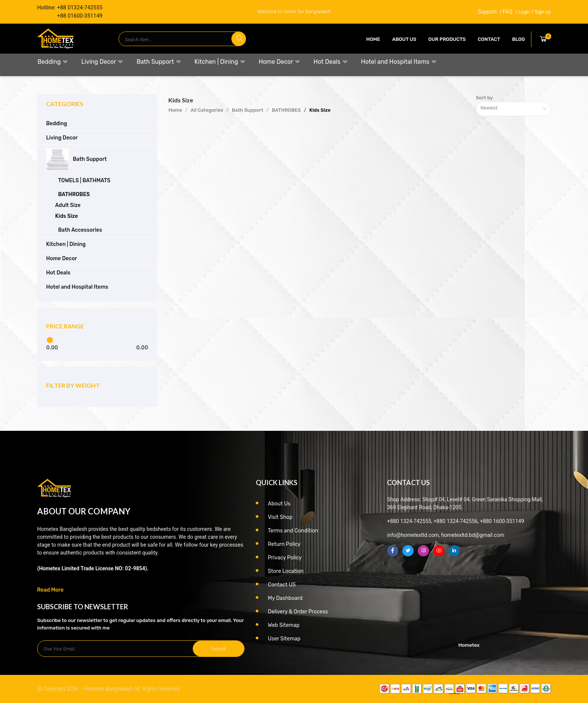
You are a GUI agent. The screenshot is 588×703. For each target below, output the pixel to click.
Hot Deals (331, 62)
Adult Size (68, 205)
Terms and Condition (293, 531)
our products (447, 39)
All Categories (207, 110)
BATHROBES (74, 194)
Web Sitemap (283, 625)
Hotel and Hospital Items (399, 62)
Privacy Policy (285, 558)
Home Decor (280, 62)
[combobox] (513, 109)
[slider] (50, 340)
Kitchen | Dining (220, 62)
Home (373, 39)
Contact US (282, 585)
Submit (218, 649)
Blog (519, 39)
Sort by (484, 98)
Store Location (286, 571)
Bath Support (159, 62)
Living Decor (102, 62)
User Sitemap (284, 639)
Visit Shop (280, 517)
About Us (404, 39)
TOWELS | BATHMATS (84, 181)
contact (489, 39)
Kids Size (67, 216)
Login (524, 12)
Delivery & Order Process (298, 612)
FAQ (507, 12)
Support (487, 12)
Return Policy (284, 544)
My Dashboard (285, 598)
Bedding (53, 62)
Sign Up (543, 12)
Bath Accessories (80, 230)
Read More (50, 590)
